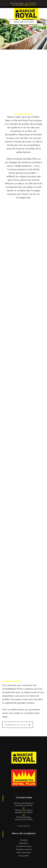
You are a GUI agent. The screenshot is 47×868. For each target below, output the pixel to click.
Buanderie (24, 843)
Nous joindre (24, 856)
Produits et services (24, 849)
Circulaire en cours (24, 846)
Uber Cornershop (24, 853)
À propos (24, 840)
